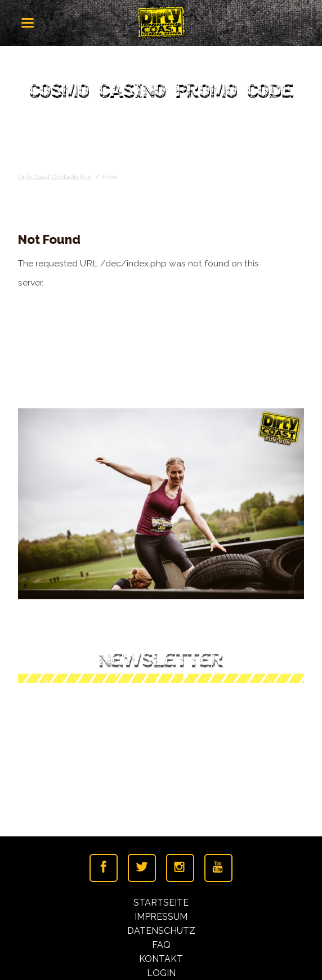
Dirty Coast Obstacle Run (55, 177)
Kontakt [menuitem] (161, 959)
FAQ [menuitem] (161, 945)
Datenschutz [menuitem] (161, 931)
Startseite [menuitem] (161, 903)
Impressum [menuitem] (161, 917)
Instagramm (180, 868)
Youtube (218, 868)
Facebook (104, 868)
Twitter (142, 868)
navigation (28, 23)
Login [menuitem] (161, 973)
